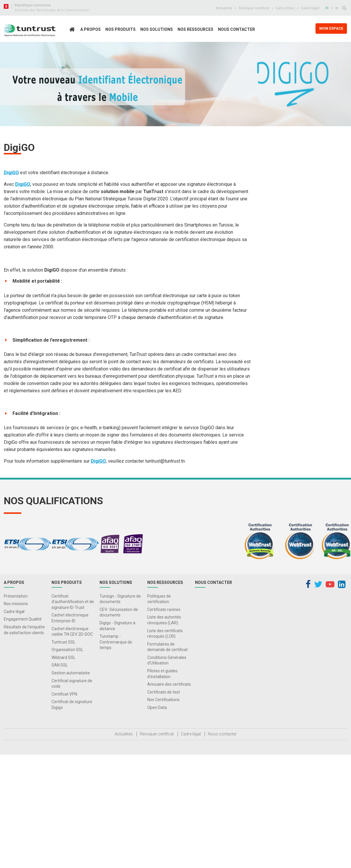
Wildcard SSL (63, 657)
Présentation (16, 596)
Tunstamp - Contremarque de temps (116, 642)
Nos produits (120, 29)
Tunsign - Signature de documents (120, 599)
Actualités (224, 8)
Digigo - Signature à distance (117, 626)
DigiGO (11, 173)
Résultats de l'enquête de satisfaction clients (24, 630)
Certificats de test (164, 692)
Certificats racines (164, 609)
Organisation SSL (67, 650)
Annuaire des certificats (169, 684)
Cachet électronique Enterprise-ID (70, 618)
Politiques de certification (159, 599)
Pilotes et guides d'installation (162, 674)
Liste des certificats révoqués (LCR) (165, 634)
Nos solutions (157, 29)
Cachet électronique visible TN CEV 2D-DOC (72, 632)
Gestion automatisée (71, 673)
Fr (327, 8)
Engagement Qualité (23, 619)
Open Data (157, 707)
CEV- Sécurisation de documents (119, 612)
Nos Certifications (163, 700)
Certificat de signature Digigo (72, 705)
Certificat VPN (64, 694)
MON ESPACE (331, 28)
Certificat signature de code (72, 684)
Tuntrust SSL (63, 642)
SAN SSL (60, 665)
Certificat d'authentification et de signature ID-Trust (73, 602)
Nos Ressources (195, 29)
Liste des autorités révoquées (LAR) (164, 620)
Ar (337, 8)
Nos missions (16, 604)
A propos (91, 29)
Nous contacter (236, 29)
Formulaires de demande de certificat (167, 647)
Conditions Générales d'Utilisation (167, 660)
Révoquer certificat (254, 8)
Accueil (74, 42)
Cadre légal (310, 8)
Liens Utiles (285, 8)
